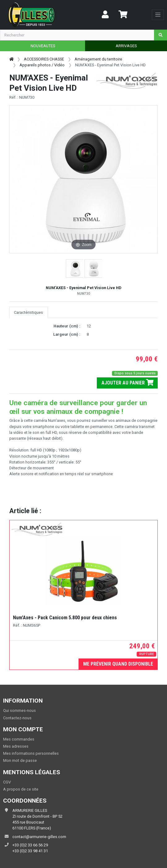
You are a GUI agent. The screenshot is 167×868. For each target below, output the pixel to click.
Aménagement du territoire (98, 59)
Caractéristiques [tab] (28, 312)
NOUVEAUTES (43, 46)
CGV (7, 782)
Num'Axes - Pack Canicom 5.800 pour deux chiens (65, 618)
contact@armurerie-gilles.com (39, 837)
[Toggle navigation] (158, 15)
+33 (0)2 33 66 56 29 (30, 845)
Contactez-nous (17, 718)
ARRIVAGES (126, 46)
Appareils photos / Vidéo (42, 65)
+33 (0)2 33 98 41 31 (30, 851)
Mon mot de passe (20, 760)
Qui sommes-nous (19, 710)
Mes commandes (19, 739)
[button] (75, 268)
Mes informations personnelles (31, 753)
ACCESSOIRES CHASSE (44, 59)
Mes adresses (16, 746)
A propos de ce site (21, 789)
